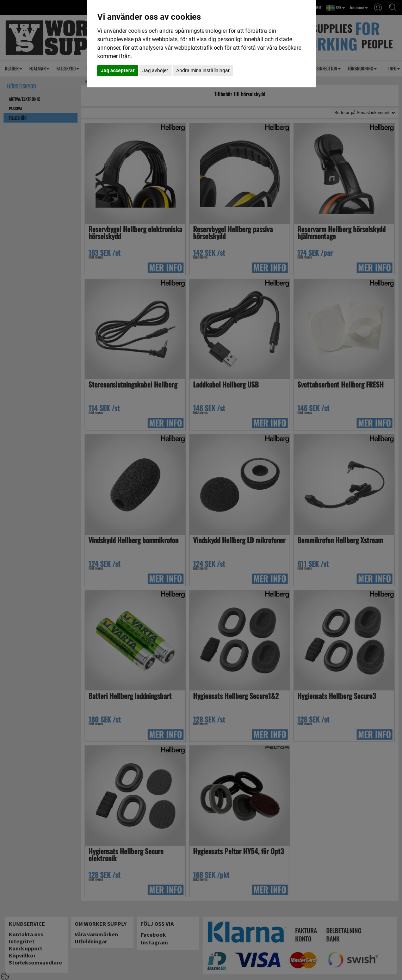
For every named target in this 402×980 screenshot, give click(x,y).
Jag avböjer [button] (155, 70)
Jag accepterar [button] (118, 70)
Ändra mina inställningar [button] (203, 70)
